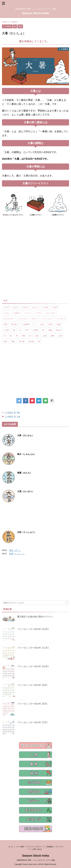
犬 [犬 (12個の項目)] (5, 336)
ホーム (11, 847)
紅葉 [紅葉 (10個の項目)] (45, 336)
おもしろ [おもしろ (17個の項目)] (35, 307)
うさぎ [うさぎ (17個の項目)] (6, 307)
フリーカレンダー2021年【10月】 (33, 666)
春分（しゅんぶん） (27, 454)
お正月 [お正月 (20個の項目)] (55, 307)
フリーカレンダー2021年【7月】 (33, 722)
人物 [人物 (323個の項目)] (42, 324)
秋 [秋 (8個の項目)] (30, 336)
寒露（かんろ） (25, 473)
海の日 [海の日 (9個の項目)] (59, 330)
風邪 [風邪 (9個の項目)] (13, 341)
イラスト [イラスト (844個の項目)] (39, 313)
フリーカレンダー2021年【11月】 (33, 648)
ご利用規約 (49, 847)
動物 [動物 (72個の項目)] (59, 324)
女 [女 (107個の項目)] (20, 330)
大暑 (18, 417)
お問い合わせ (37, 849)
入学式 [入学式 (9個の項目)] (50, 324)
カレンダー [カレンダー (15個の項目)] (51, 313)
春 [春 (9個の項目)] (43, 330)
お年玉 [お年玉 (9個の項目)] (46, 307)
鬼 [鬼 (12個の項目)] (39, 341)
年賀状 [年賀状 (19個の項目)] (36, 330)
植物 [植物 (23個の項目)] (50, 330)
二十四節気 (9, 413)
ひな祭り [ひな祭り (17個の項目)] (17, 313)
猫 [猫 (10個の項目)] (11, 336)
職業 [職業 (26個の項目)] (53, 336)
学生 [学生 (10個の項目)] (27, 330)
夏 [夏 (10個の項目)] (14, 330)
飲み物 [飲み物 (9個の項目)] (31, 341)
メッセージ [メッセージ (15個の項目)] (61, 319)
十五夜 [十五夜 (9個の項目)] (6, 330)
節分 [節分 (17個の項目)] (37, 336)
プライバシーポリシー (35, 847)
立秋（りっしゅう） (27, 532)
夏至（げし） (15, 550)
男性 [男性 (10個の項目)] (23, 336)
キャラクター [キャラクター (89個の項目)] (9, 319)
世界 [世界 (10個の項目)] (6, 324)
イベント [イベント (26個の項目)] (28, 313)
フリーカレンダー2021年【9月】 (33, 685)
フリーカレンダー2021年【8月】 (33, 704)
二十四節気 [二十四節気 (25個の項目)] (25, 324)
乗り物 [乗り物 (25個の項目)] (14, 324)
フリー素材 (20, 847)
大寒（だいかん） (26, 435)
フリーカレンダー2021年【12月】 (33, 629)
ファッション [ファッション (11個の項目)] (48, 319)
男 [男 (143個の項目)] (17, 336)
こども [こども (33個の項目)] (6, 313)
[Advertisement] (35, 241)
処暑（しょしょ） (17, 554)
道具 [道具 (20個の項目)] (6, 341)
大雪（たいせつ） (26, 491)
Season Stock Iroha (35, 13)
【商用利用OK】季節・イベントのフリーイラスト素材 (35, 860)
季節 (18, 413)
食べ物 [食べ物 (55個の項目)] (22, 341)
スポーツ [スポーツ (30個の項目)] (35, 319)
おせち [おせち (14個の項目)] (16, 307)
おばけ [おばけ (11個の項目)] (25, 307)
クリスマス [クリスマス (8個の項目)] (23, 319)
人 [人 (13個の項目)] (35, 324)
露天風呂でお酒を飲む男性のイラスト (35, 617)
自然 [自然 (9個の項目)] (60, 336)
